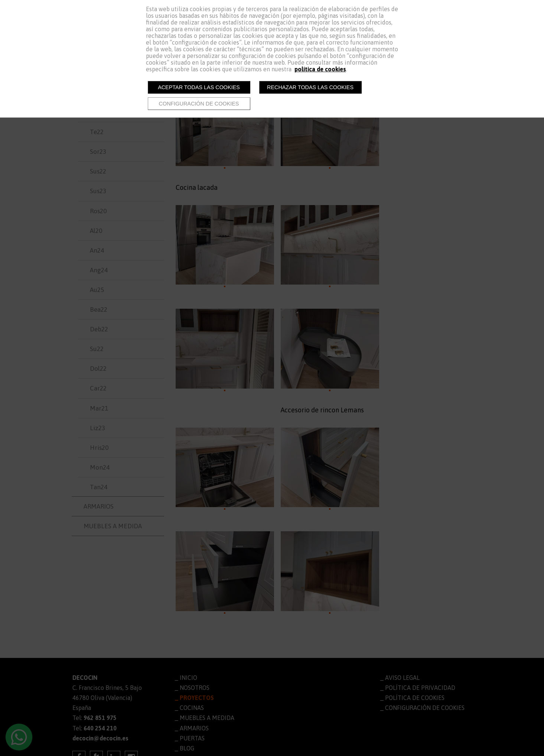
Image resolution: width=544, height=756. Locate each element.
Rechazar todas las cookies (310, 87)
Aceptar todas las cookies (199, 87)
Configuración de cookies (199, 104)
